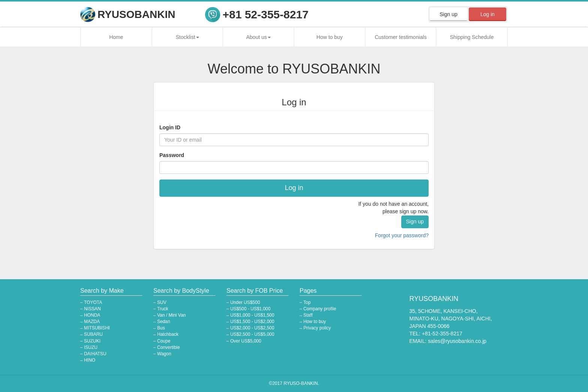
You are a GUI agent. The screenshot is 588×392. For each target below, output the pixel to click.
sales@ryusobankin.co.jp (457, 341)
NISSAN (92, 309)
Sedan (164, 322)
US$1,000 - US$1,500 (252, 315)
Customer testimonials (401, 37)
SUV (162, 302)
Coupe (164, 341)
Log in (487, 14)
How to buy (330, 37)
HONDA (92, 315)
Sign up (448, 14)
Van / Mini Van (171, 315)
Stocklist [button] (187, 37)
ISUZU (91, 347)
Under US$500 (245, 302)
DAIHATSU (95, 354)
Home (116, 37)
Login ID (170, 127)
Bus (161, 328)
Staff (308, 315)
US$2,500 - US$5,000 (252, 334)
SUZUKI (92, 341)
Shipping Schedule (472, 37)
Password (172, 155)
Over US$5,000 (246, 341)
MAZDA (92, 322)
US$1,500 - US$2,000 (252, 322)
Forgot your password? (402, 235)
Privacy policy (317, 328)
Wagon (164, 354)
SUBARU (93, 334)
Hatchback (168, 334)
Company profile (320, 309)
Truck (163, 309)
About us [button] (259, 37)
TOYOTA (93, 302)
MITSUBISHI (97, 328)
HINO (90, 360)
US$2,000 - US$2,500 (252, 328)
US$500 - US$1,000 (250, 309)
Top (307, 302)
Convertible (169, 347)
